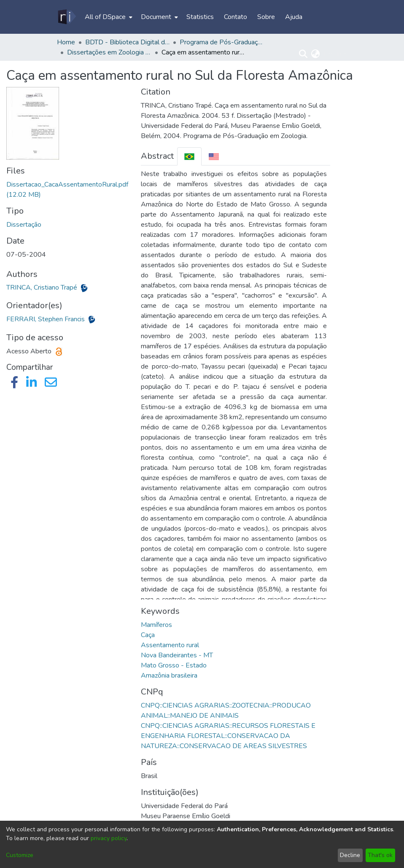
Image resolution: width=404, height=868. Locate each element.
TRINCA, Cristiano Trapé (43, 288)
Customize (20, 855)
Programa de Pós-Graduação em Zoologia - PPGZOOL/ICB (222, 42)
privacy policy (109, 838)
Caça (148, 635)
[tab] (189, 156)
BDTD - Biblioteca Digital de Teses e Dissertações (127, 42)
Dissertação (24, 225)
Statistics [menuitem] (200, 17)
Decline (350, 855)
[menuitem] (108, 17)
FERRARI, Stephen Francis (46, 319)
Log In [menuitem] (333, 54)
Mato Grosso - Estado (174, 665)
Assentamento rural (170, 645)
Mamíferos (156, 625)
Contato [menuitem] (236, 17)
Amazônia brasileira (169, 675)
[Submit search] (303, 54)
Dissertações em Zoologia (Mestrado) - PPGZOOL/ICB (109, 52)
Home (66, 42)
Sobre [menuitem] (266, 17)
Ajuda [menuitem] (294, 17)
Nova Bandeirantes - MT (177, 655)
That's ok (380, 855)
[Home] (66, 17)
